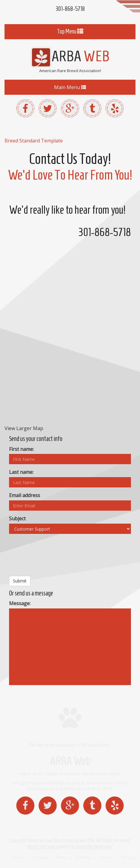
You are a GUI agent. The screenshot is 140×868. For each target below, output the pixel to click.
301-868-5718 (70, 9)
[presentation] (55, 557)
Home (18, 857)
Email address (25, 495)
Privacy (129, 857)
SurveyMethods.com (94, 847)
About (61, 857)
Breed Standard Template (34, 141)
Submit (20, 581)
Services (106, 857)
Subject (17, 519)
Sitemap (83, 857)
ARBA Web (70, 761)
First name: (21, 449)
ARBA (70, 56)
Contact (40, 857)
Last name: (21, 472)
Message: (20, 603)
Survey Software (41, 847)
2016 (90, 841)
